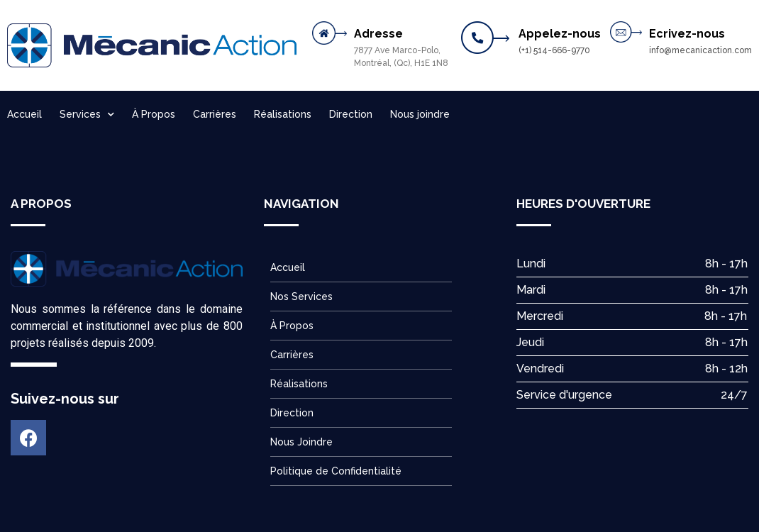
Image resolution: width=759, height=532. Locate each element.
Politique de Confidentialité (336, 471)
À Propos (154, 114)
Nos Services (301, 297)
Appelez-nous (560, 34)
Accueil (24, 114)
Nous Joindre (301, 442)
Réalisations (283, 114)
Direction (351, 114)
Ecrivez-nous (687, 34)
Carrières (215, 114)
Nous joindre (420, 114)
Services (87, 115)
